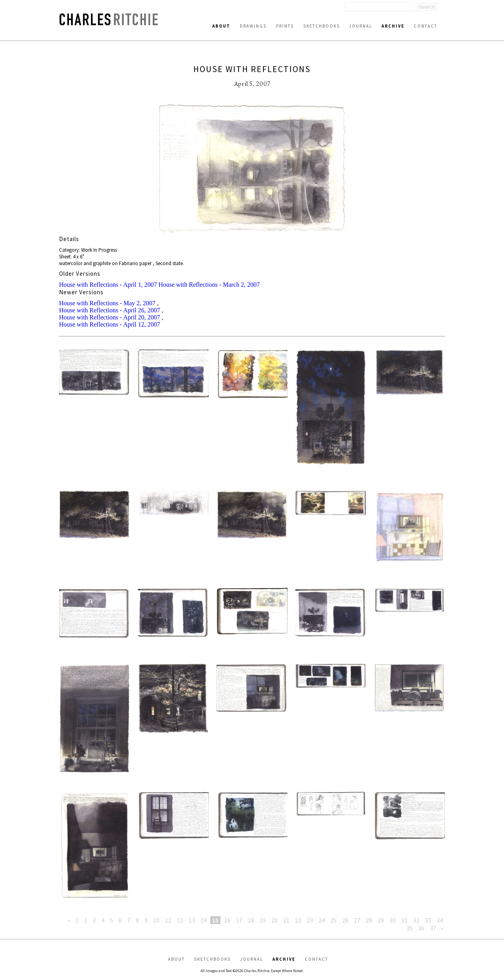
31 (404, 920)
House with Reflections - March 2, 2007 (209, 285)
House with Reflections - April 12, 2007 (109, 324)
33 (428, 920)
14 (204, 920)
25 (334, 920)
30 (393, 920)
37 (433, 928)
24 (322, 920)
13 (192, 920)
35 (409, 928)
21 (286, 920)
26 (345, 920)
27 (357, 920)
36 (421, 928)
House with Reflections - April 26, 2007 (109, 310)
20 (274, 920)
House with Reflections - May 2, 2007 (107, 303)
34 (440, 920)
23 (310, 920)
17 (239, 920)
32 (416, 920)
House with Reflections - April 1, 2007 (108, 285)
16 (227, 920)
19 (263, 920)
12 (180, 920)
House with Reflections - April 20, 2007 (109, 317)
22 (298, 920)
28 (369, 920)
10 (156, 920)
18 (251, 920)
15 (215, 920)
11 (168, 920)
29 (381, 920)
